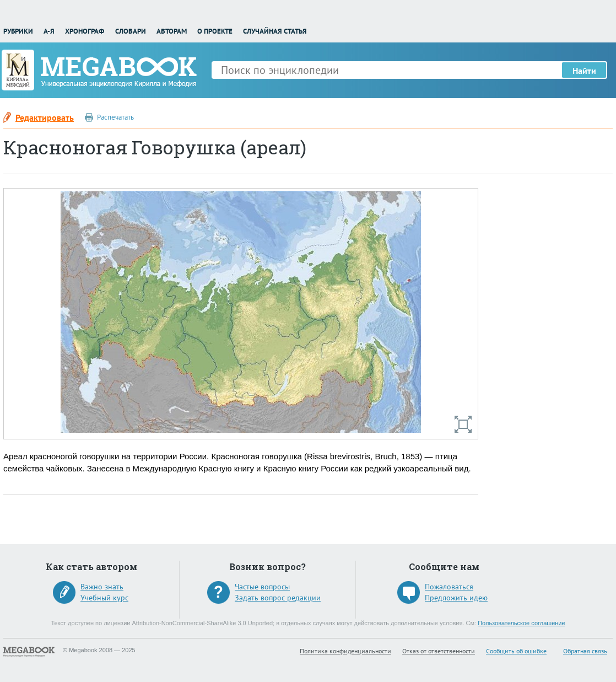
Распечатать (115, 117)
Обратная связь (585, 651)
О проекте (215, 31)
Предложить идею (456, 598)
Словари (131, 31)
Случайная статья (275, 31)
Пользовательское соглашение (521, 623)
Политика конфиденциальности (345, 651)
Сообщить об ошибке (516, 651)
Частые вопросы (262, 587)
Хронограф (85, 31)
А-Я (49, 31)
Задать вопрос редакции (278, 598)
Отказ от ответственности (439, 651)
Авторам (172, 31)
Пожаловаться (449, 587)
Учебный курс (104, 598)
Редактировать (45, 117)
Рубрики (18, 31)
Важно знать (102, 587)
